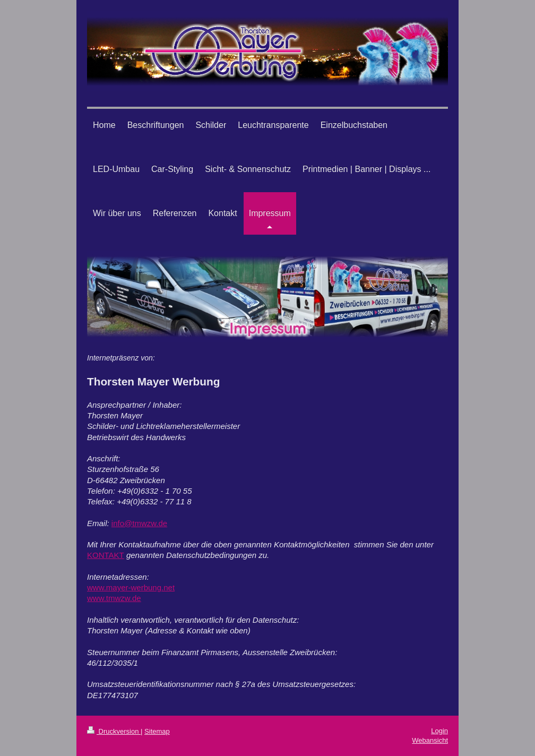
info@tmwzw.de (139, 523)
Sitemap (157, 731)
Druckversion (114, 731)
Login (439, 731)
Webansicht (430, 740)
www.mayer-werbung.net (131, 587)
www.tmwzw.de (114, 598)
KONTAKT (106, 555)
